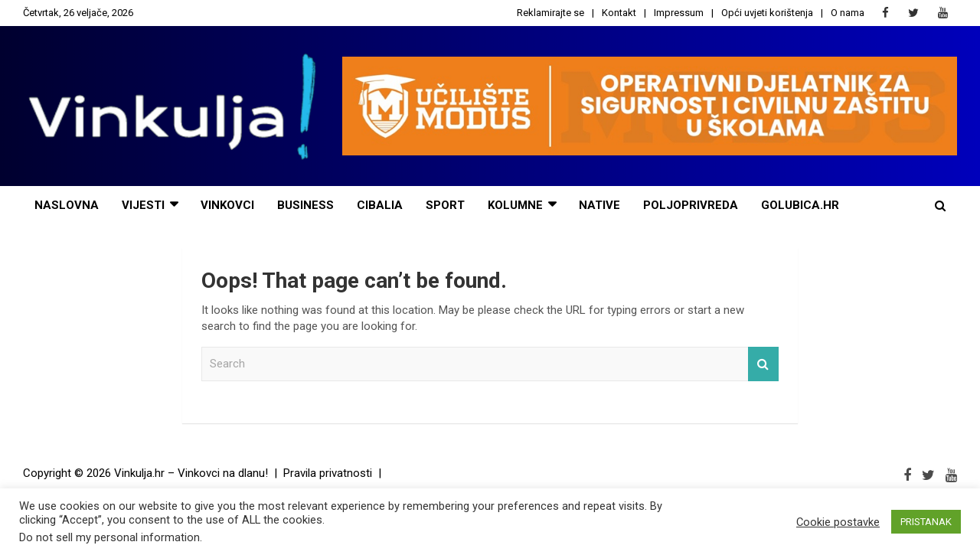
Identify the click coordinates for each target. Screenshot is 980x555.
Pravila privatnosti (328, 473)
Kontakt (619, 13)
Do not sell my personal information (109, 537)
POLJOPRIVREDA (691, 205)
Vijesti (143, 205)
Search (763, 364)
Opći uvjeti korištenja (767, 13)
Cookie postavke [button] (838, 522)
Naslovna (67, 205)
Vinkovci (227, 205)
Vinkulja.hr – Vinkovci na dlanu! (191, 473)
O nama (848, 13)
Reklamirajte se (550, 13)
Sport (445, 205)
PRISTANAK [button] (926, 522)
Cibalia (380, 205)
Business (305, 205)
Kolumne (515, 205)
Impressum (679, 13)
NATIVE (599, 205)
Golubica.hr (800, 205)
